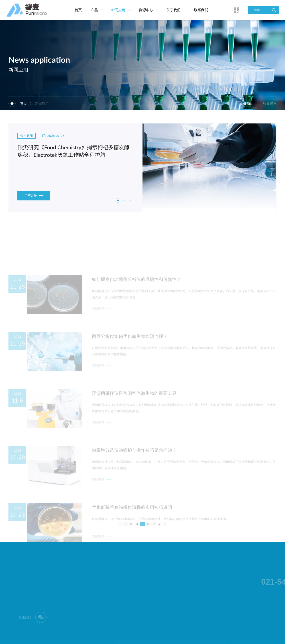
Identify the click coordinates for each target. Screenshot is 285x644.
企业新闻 (247, 103)
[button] (118, 200)
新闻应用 (118, 10)
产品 (94, 10)
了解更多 (34, 195)
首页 (78, 10)
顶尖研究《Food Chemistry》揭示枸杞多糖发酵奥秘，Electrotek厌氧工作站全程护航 (73, 151)
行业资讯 (270, 103)
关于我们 (173, 10)
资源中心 (146, 10)
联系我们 (201, 10)
